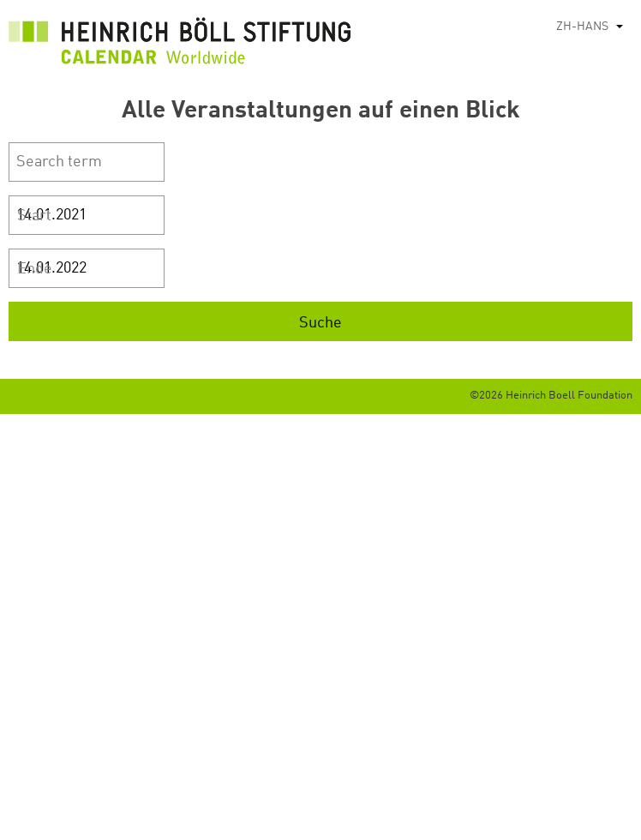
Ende (35, 269)
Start (34, 216)
